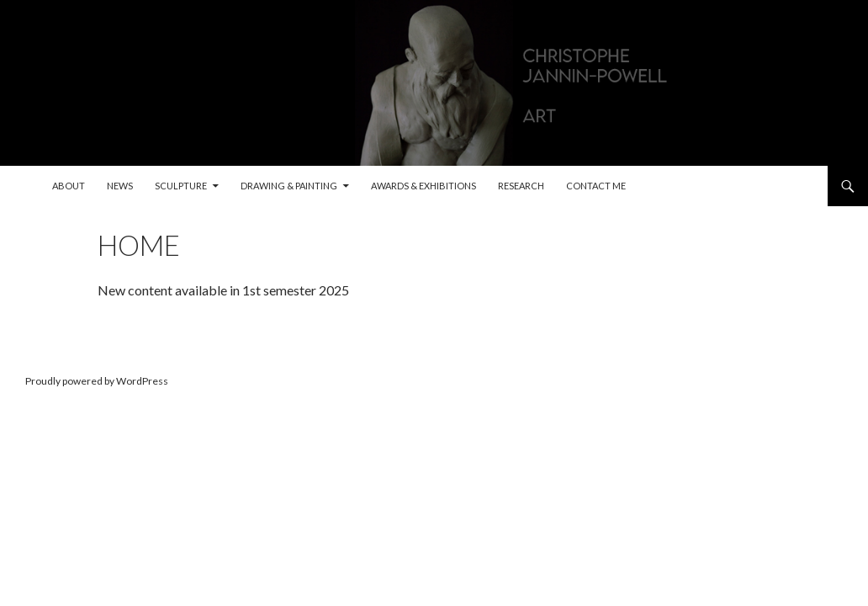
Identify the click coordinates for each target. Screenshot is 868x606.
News (120, 186)
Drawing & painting (289, 186)
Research (521, 186)
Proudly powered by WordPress (97, 381)
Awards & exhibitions (423, 186)
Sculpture (181, 186)
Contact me (596, 186)
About (69, 186)
